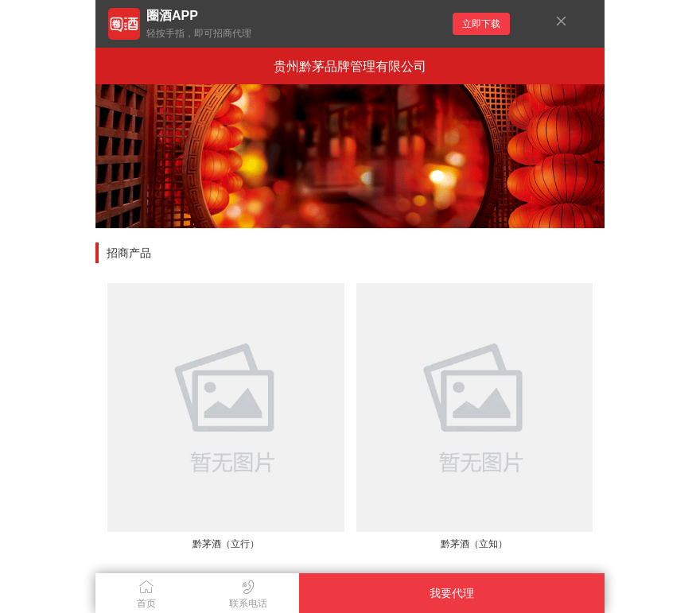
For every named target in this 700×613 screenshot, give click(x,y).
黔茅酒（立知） (474, 544)
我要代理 (452, 593)
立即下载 (481, 24)
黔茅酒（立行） (226, 544)
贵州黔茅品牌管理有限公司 (350, 66)
